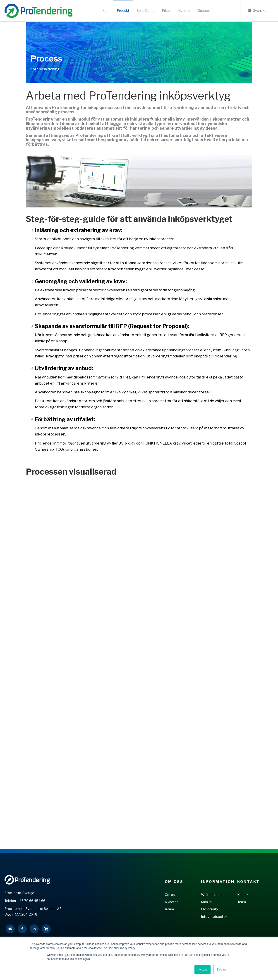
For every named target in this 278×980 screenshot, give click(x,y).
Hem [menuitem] (106, 11)
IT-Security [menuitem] (210, 909)
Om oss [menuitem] (171, 895)
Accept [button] (203, 970)
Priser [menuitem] (166, 11)
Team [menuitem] (242, 902)
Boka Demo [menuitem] (146, 11)
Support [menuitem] (204, 11)
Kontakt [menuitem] (248, 882)
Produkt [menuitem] (123, 11)
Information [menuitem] (217, 882)
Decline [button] (222, 970)
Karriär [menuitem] (170, 909)
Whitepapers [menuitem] (211, 895)
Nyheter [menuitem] (185, 11)
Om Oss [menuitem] (174, 882)
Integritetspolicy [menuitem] (214, 917)
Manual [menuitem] (207, 902)
